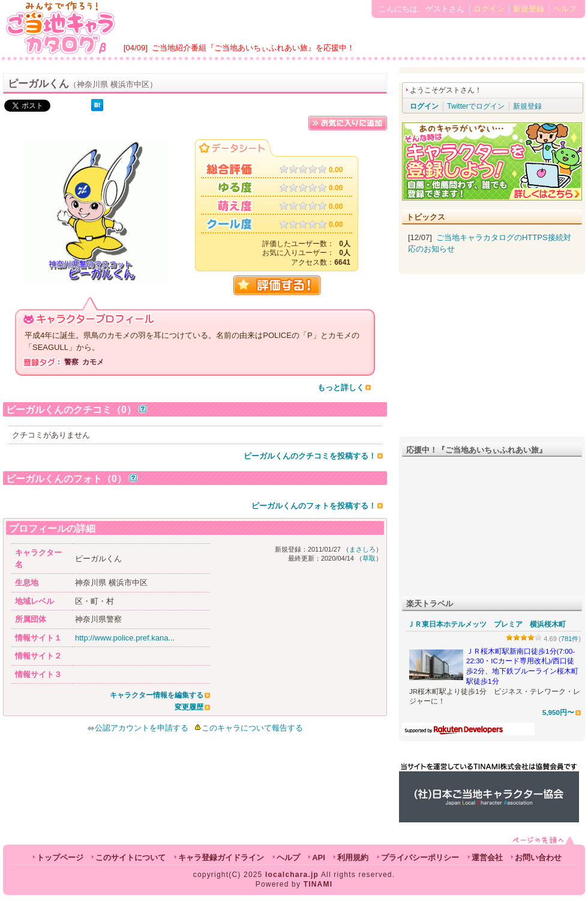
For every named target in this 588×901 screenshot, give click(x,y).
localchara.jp (292, 875)
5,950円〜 (558, 712)
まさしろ (362, 549)
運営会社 (487, 857)
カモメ (93, 362)
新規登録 (529, 9)
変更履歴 (189, 707)
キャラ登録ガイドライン (221, 857)
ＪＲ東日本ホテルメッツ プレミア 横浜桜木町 (487, 624)
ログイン (489, 9)
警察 (71, 362)
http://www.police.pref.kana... (125, 638)
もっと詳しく (341, 387)
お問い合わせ (538, 857)
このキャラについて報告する (252, 728)
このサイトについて (130, 857)
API (319, 857)
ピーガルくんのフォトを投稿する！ (314, 506)
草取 (369, 558)
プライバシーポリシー (420, 857)
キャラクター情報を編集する (157, 695)
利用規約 (353, 857)
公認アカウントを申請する (138, 728)
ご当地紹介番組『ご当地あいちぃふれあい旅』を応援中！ (253, 48)
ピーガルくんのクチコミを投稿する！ (310, 456)
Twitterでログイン (475, 106)
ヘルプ (565, 9)
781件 (570, 639)
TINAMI (318, 884)
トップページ (60, 857)
